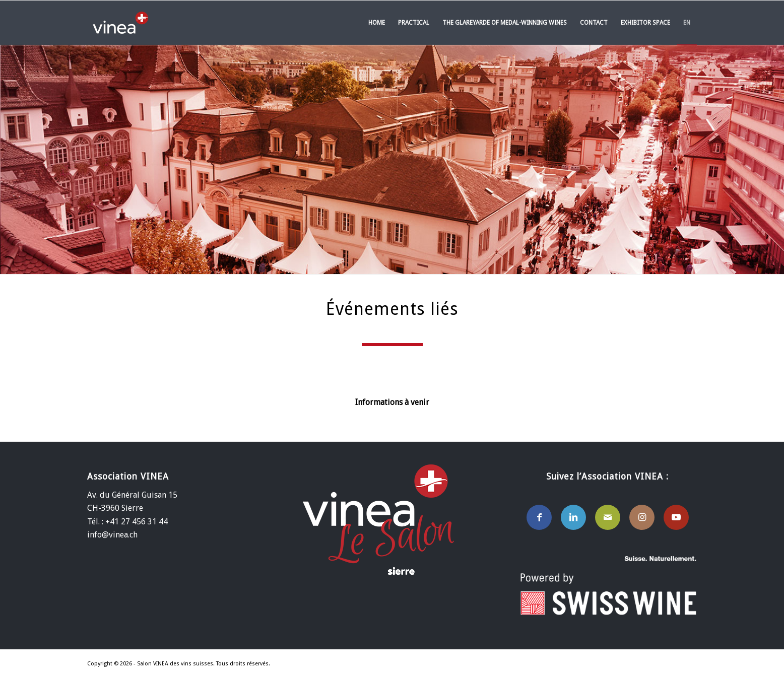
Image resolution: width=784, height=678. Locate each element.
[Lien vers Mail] (608, 517)
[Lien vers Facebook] (539, 517)
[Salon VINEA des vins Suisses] (120, 23)
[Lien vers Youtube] (676, 517)
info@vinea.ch (112, 535)
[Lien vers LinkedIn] (573, 517)
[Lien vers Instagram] (642, 517)
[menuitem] (377, 23)
